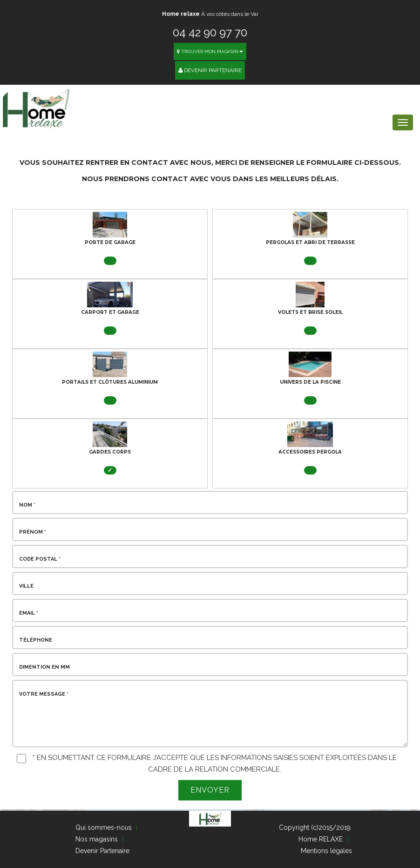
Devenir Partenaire (210, 70)
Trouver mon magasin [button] (210, 51)
